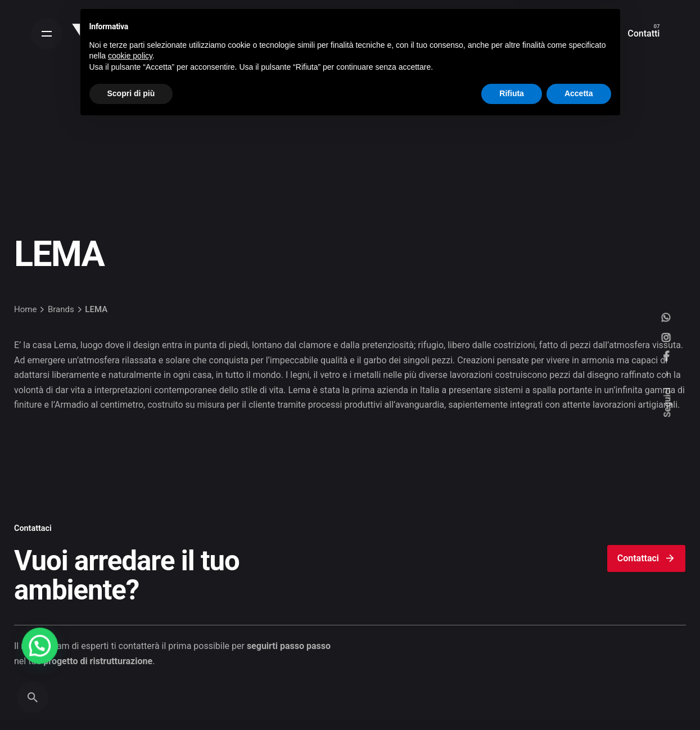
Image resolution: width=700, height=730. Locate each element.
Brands (61, 309)
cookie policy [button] (130, 661)
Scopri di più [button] (131, 699)
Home (25, 309)
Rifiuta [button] (512, 699)
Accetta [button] (579, 699)
